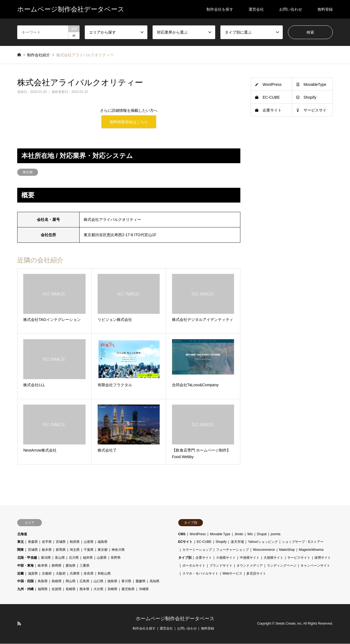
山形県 (89, 542)
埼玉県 (75, 550)
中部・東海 (25, 566)
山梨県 (102, 558)
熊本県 (84, 589)
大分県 (98, 589)
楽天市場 (237, 542)
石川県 (74, 558)
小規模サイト (226, 558)
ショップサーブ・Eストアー (303, 542)
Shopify (310, 97)
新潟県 (46, 558)
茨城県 (33, 550)
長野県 (116, 558)
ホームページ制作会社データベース (175, 619)
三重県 (84, 566)
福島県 (103, 542)
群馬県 (61, 550)
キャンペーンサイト (315, 566)
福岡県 (43, 589)
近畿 (21, 574)
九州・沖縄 (25, 589)
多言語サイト (256, 574)
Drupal (262, 534)
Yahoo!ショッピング (263, 542)
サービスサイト (299, 558)
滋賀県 (33, 574)
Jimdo (239, 534)
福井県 (88, 558)
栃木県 (47, 550)
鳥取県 (43, 582)
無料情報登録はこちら (129, 122)
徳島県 (112, 582)
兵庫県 (75, 574)
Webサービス (232, 574)
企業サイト (272, 110)
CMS (182, 534)
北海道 (22, 534)
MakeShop (287, 550)
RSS (19, 624)
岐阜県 (43, 566)
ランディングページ (282, 566)
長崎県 (71, 589)
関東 (21, 550)
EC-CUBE (271, 97)
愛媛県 (141, 582)
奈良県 (89, 574)
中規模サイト (250, 558)
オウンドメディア (250, 566)
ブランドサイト (221, 566)
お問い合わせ (291, 9)
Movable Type (220, 534)
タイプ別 (185, 558)
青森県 (33, 542)
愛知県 (71, 566)
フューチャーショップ (232, 550)
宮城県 (61, 542)
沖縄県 (144, 589)
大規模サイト (273, 558)
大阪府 (61, 574)
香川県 (126, 582)
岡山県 (71, 582)
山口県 (98, 582)
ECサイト (186, 542)
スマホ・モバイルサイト (200, 574)
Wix (250, 534)
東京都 (28, 172)
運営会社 (256, 9)
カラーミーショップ (197, 550)
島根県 (57, 582)
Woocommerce (264, 550)
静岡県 (57, 566)
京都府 (47, 574)
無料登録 (325, 9)
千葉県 (89, 550)
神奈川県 (118, 550)
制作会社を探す (220, 9)
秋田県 (75, 542)
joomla (275, 534)
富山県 (60, 558)
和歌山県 (104, 574)
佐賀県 (57, 589)
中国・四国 (25, 582)
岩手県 (47, 542)
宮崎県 (112, 589)
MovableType (315, 84)
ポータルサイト (194, 566)
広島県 (84, 582)
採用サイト (323, 558)
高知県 (154, 582)
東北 (21, 542)
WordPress (272, 84)
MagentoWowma (311, 550)
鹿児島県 (128, 589)
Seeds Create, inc (288, 624)
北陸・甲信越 (27, 558)
